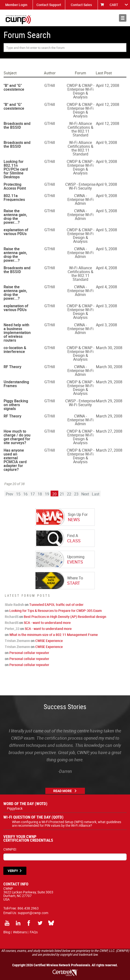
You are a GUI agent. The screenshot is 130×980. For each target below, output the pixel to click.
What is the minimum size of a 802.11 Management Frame (54, 635)
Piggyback (15, 808)
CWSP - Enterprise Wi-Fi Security (80, 186)
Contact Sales (81, 5)
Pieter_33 (12, 629)
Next (85, 494)
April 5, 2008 (106, 211)
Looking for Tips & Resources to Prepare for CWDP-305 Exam (56, 611)
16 (25, 494)
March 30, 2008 (109, 348)
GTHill (50, 85)
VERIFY (13, 871)
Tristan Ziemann (17, 641)
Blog (7, 932)
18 (40, 494)
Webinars (20, 932)
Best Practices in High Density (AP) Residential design (65, 617)
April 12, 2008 (108, 85)
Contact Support (49, 5)
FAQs (34, 932)
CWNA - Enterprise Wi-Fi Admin (80, 199)
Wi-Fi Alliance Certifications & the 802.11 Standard (80, 129)
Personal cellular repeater (29, 653)
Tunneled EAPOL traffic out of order (56, 605)
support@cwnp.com (33, 913)
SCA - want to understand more (47, 623)
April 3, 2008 (106, 306)
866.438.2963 (28, 908)
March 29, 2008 (109, 382)
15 (18, 494)
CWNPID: (10, 849)
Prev (9, 494)
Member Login (16, 5)
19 (47, 494)
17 (33, 494)
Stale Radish (14, 605)
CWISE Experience (49, 641)
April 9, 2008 (106, 142)
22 (69, 494)
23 (76, 494)
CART (114, 5)
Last (96, 494)
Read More (62, 791)
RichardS (12, 617)
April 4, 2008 (106, 268)
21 (62, 494)
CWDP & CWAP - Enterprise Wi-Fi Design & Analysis (80, 91)
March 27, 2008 (109, 431)
